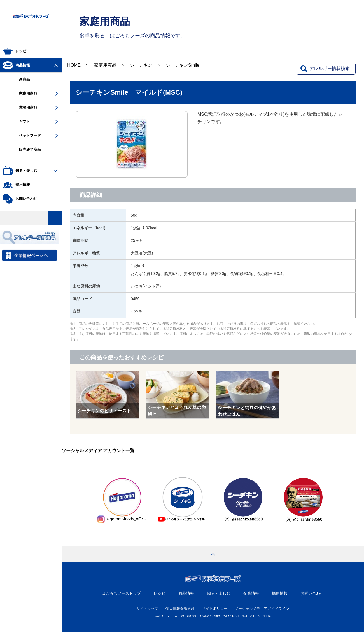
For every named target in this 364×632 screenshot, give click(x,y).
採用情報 (280, 593)
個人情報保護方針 (180, 609)
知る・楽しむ (219, 593)
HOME (74, 65)
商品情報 (186, 593)
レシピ (160, 593)
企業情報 (251, 593)
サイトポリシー (215, 609)
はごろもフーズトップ (121, 593)
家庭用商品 (105, 65)
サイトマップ (147, 609)
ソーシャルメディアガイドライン (262, 609)
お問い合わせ (312, 593)
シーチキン (141, 65)
